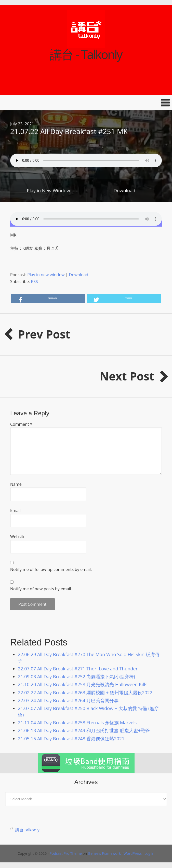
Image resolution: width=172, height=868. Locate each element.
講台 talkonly (27, 830)
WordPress (133, 853)
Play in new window (46, 275)
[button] (86, 103)
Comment (21, 424)
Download (124, 190)
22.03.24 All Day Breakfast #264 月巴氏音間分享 (68, 700)
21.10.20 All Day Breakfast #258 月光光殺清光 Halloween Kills (83, 684)
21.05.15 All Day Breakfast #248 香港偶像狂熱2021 (71, 739)
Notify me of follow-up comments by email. (51, 569)
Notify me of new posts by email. (41, 589)
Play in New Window (48, 190)
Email (15, 510)
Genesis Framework (104, 853)
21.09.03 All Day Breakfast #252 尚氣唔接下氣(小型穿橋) (76, 676)
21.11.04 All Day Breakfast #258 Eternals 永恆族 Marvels (77, 723)
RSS (34, 282)
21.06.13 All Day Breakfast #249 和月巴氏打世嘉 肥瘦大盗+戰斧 (84, 730)
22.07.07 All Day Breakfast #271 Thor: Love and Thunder (78, 669)
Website (18, 537)
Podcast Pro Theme (65, 853)
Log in (149, 853)
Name (16, 484)
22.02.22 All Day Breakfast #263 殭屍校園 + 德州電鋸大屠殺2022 (85, 693)
